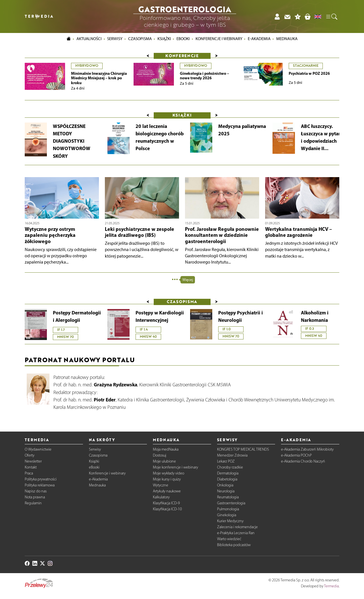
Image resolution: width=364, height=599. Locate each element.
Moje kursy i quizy (167, 479)
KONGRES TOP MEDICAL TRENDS (243, 449)
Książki (164, 39)
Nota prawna (35, 497)
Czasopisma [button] (140, 39)
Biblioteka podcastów (234, 545)
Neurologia (226, 491)
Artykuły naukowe (167, 491)
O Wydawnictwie (38, 449)
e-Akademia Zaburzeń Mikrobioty (307, 449)
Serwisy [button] (115, 39)
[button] (331, 16)
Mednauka (97, 485)
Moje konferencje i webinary (175, 467)
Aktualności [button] (89, 39)
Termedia (331, 586)
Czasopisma (98, 455)
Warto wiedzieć (229, 539)
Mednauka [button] (287, 39)
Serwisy (95, 449)
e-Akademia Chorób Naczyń (303, 461)
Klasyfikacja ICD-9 (166, 503)
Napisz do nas (36, 491)
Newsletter (33, 461)
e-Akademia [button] (259, 39)
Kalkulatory (161, 497)
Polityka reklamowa (40, 485)
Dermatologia (228, 473)
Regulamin (33, 503)
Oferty (30, 455)
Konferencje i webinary (107, 473)
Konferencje (182, 56)
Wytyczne (161, 485)
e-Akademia (98, 479)
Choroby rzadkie (230, 467)
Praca (29, 473)
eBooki (183, 39)
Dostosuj (160, 455)
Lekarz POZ (226, 461)
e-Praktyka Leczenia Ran (236, 533)
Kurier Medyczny (230, 521)
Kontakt (31, 467)
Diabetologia (227, 479)
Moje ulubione (164, 461)
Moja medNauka (166, 449)
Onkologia (225, 485)
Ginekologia (227, 515)
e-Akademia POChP (296, 455)
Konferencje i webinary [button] (219, 39)
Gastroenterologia (231, 503)
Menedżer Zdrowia (232, 455)
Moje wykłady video (169, 473)
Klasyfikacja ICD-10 (167, 509)
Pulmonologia (228, 509)
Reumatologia (228, 497)
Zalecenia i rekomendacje (237, 527)
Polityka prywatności (41, 479)
